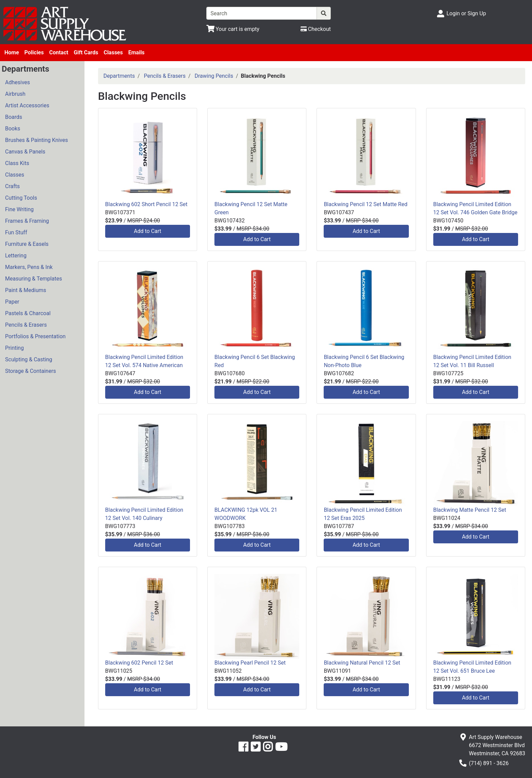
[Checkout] (316, 29)
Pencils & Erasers (26, 325)
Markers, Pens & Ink (29, 267)
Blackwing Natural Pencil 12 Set (362, 663)
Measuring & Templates (34, 279)
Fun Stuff (16, 232)
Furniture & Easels (27, 244)
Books (13, 129)
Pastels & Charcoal (28, 313)
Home (12, 52)
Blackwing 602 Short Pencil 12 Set (146, 204)
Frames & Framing (27, 221)
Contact (59, 52)
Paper (12, 302)
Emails (136, 52)
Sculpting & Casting (29, 359)
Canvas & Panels (25, 152)
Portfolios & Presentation (35, 336)
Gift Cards (86, 52)
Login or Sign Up (466, 13)
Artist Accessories (27, 105)
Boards (14, 117)
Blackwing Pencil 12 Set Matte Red (365, 204)
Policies (34, 52)
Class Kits (17, 163)
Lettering (16, 256)
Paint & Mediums (26, 290)
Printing (14, 348)
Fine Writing (19, 209)
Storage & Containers (31, 371)
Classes (113, 52)
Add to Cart (148, 231)
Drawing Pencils (214, 76)
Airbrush (15, 94)
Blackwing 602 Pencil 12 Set (139, 663)
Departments (119, 76)
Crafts (12, 186)
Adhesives (17, 82)
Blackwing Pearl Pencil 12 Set (250, 663)
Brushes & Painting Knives (36, 140)
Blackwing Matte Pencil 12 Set (470, 510)
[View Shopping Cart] (233, 29)
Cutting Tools (21, 198)
